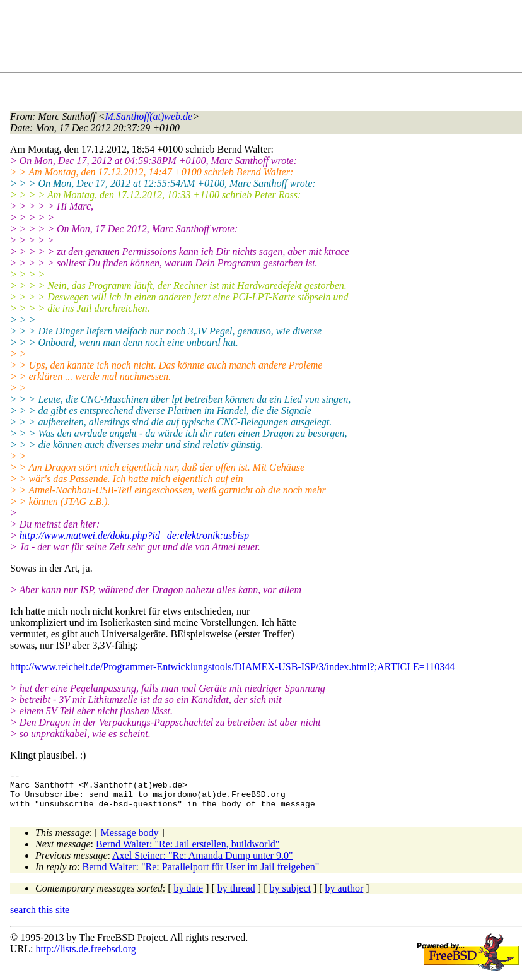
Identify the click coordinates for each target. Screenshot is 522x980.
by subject (290, 896)
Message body (130, 840)
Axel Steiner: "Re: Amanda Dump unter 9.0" (202, 863)
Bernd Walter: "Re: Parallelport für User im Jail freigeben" (201, 874)
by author (344, 896)
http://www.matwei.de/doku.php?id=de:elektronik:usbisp (134, 535)
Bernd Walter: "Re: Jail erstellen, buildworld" (188, 852)
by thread (236, 896)
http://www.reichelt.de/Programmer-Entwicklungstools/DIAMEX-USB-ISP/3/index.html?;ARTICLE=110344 (232, 667)
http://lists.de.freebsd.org (85, 956)
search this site (40, 917)
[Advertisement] (240, 38)
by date (189, 896)
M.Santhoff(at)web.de (149, 116)
